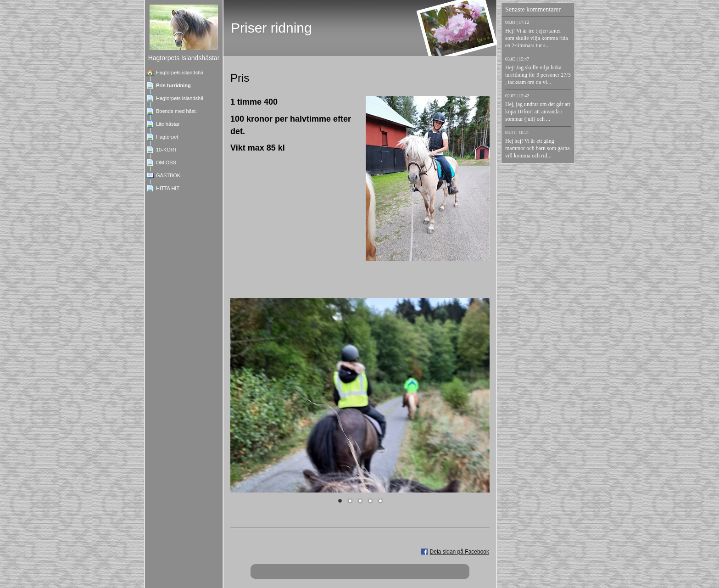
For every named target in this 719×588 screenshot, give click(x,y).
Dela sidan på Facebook (460, 552)
